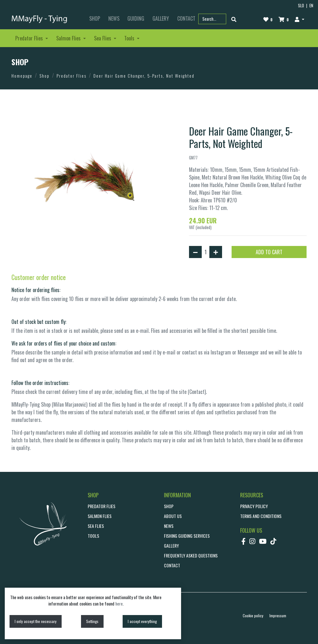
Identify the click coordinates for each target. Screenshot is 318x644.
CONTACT (172, 565)
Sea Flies (96, 526)
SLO (301, 6)
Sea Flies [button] (103, 38)
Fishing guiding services (187, 536)
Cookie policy (253, 616)
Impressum (278, 616)
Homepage (22, 76)
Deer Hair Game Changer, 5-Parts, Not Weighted (144, 76)
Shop (44, 76)
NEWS (114, 18)
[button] (300, 19)
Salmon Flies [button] (69, 38)
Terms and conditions (261, 516)
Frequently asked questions (191, 555)
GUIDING (136, 18)
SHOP (95, 18)
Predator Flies (71, 76)
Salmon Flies (100, 516)
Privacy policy (254, 506)
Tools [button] (130, 38)
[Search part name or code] (212, 19)
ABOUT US (173, 516)
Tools (93, 536)
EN (311, 6)
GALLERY (161, 18)
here (119, 603)
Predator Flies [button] (30, 38)
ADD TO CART (269, 252)
